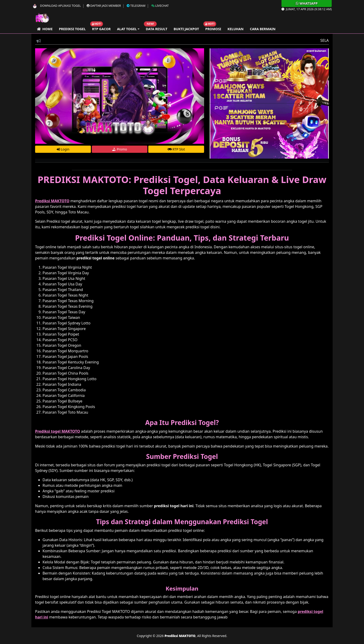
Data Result (157, 29)
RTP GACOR (101, 29)
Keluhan (236, 29)
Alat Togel (127, 29)
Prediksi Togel (72, 29)
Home (45, 29)
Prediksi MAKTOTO (180, 636)
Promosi (213, 29)
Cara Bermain (263, 29)
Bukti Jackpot (186, 29)
